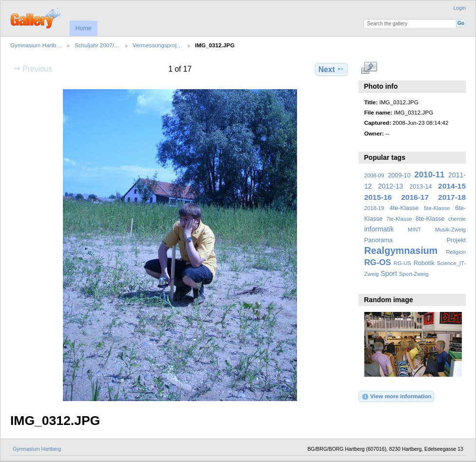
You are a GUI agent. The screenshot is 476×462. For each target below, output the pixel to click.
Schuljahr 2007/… (97, 45)
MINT (414, 230)
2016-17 (415, 197)
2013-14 (420, 187)
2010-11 (430, 175)
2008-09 (374, 175)
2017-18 (452, 197)
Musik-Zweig (450, 230)
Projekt (456, 240)
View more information (397, 397)
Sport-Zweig (414, 274)
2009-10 (399, 175)
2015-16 (378, 197)
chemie (457, 219)
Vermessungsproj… (158, 45)
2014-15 (452, 186)
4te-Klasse (404, 208)
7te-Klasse (399, 219)
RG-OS (378, 262)
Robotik (424, 263)
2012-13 (391, 186)
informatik (379, 229)
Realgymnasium (401, 250)
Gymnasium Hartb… (36, 45)
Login (460, 8)
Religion (456, 252)
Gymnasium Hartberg (37, 449)
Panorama (378, 240)
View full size (369, 68)
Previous (33, 69)
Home (83, 28)
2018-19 (374, 208)
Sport (389, 273)
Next (331, 69)
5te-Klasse (437, 208)
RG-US (402, 263)
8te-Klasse (430, 219)
